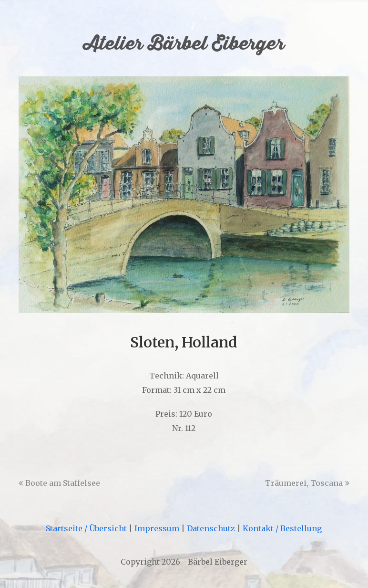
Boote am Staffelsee (59, 483)
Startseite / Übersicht (86, 528)
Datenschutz (211, 528)
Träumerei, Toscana (307, 483)
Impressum (157, 528)
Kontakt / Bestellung (282, 528)
